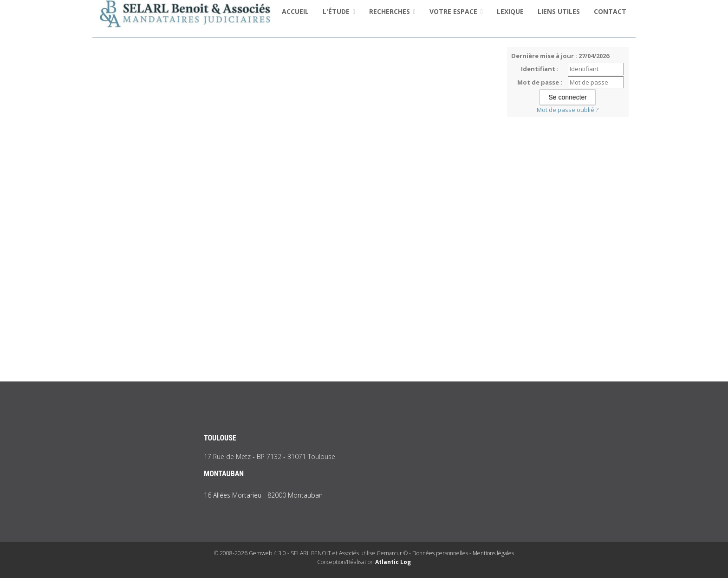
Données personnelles (440, 553)
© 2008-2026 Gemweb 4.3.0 (250, 553)
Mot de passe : (540, 82)
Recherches (392, 11)
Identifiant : (540, 69)
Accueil (295, 11)
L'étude (339, 11)
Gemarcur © (392, 553)
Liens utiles (559, 11)
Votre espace (456, 11)
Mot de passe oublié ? (568, 110)
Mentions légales (493, 553)
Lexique (510, 11)
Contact (610, 11)
